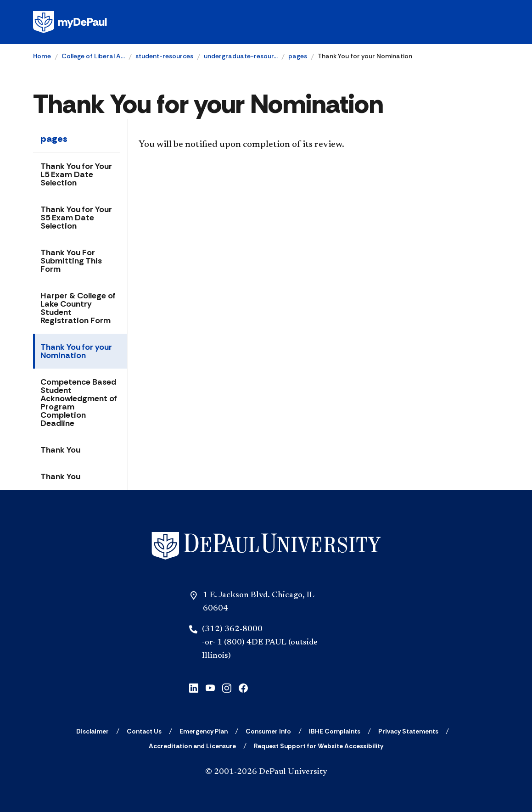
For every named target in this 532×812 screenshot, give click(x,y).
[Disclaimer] (92, 731)
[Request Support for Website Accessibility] (319, 746)
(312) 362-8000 (232, 629)
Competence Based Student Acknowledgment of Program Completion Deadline (79, 403)
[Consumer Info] (268, 731)
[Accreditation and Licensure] (192, 746)
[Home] (266, 546)
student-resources (164, 56)
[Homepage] (266, 22)
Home (42, 56)
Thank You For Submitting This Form (71, 261)
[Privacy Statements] (408, 731)
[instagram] (227, 687)
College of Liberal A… (93, 56)
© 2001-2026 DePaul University (266, 772)
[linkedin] (194, 687)
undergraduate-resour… (241, 56)
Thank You (60, 450)
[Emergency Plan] (204, 731)
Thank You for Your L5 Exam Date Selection (76, 174)
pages (298, 56)
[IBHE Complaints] (335, 731)
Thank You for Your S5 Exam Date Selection (76, 218)
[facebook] (243, 687)
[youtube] (210, 687)
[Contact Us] (144, 731)
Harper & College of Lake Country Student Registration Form (78, 308)
